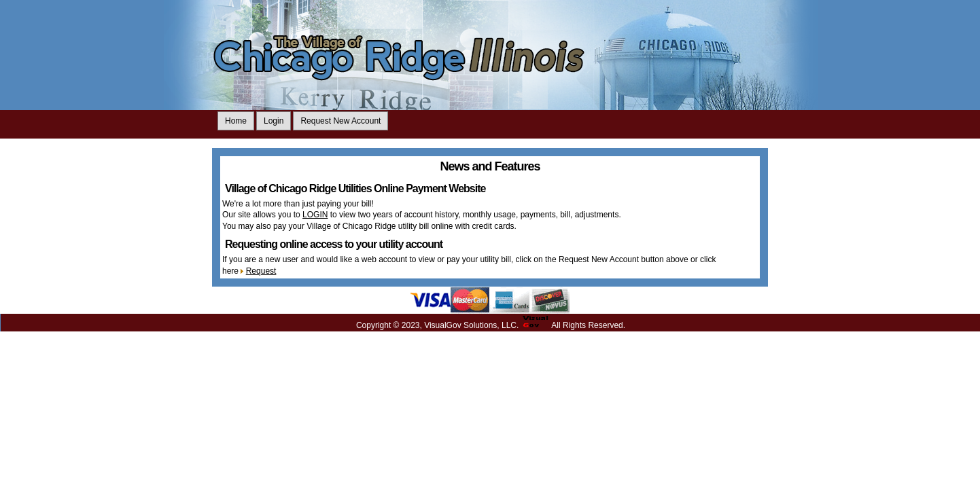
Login (274, 121)
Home (236, 121)
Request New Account (340, 121)
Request (261, 271)
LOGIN (315, 215)
